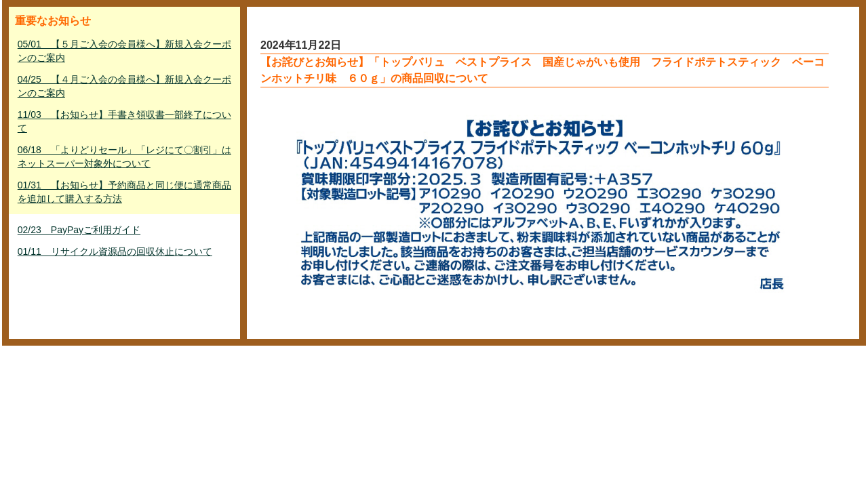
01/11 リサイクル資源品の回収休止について (115, 251)
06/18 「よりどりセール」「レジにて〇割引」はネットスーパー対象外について (124, 157)
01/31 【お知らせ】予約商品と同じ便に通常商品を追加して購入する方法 (124, 192)
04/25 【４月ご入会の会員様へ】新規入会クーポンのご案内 (124, 86)
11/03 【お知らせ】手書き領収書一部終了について (124, 121)
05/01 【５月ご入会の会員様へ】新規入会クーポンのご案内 (124, 51)
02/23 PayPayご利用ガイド (79, 230)
